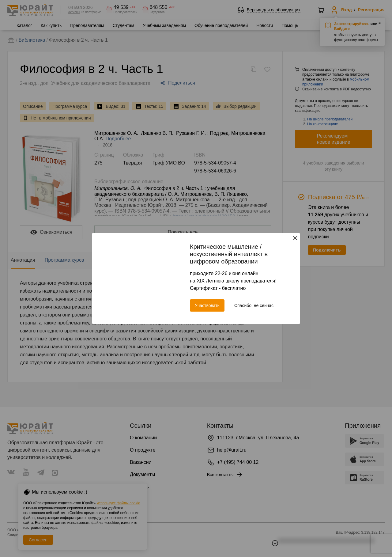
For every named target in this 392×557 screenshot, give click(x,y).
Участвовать (207, 305)
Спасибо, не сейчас (254, 305)
